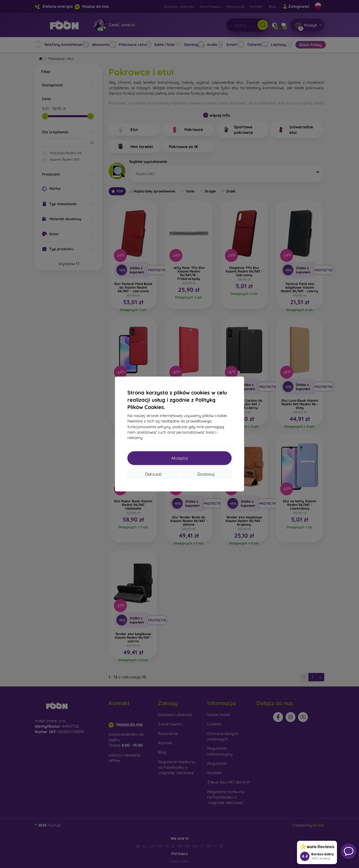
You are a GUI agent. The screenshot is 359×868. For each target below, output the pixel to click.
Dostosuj (206, 474)
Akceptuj (179, 458)
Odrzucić (153, 474)
